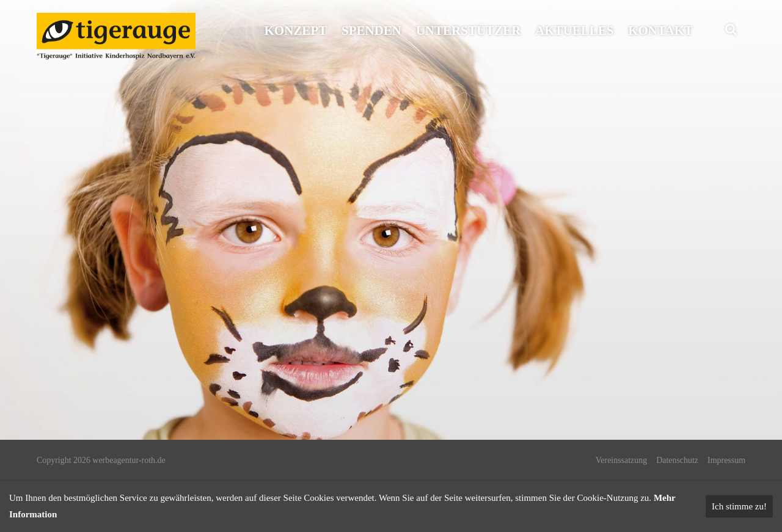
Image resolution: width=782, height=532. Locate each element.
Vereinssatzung (621, 460)
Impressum (726, 460)
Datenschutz (677, 460)
